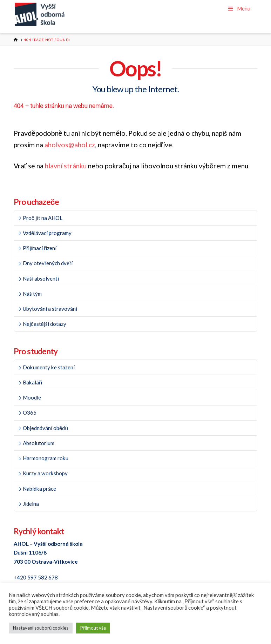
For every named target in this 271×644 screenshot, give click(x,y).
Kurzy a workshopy (43, 473)
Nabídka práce (37, 489)
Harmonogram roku (43, 458)
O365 (27, 412)
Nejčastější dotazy (42, 324)
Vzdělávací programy (45, 233)
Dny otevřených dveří (45, 263)
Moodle (30, 397)
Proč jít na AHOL (40, 218)
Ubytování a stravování (48, 309)
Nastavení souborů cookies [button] (41, 628)
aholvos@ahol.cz (70, 145)
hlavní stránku (66, 166)
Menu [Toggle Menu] (239, 8)
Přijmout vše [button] (93, 628)
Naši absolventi (39, 279)
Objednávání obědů (43, 428)
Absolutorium (36, 443)
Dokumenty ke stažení (46, 367)
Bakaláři (30, 382)
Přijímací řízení (37, 248)
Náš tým (30, 294)
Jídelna (29, 504)
